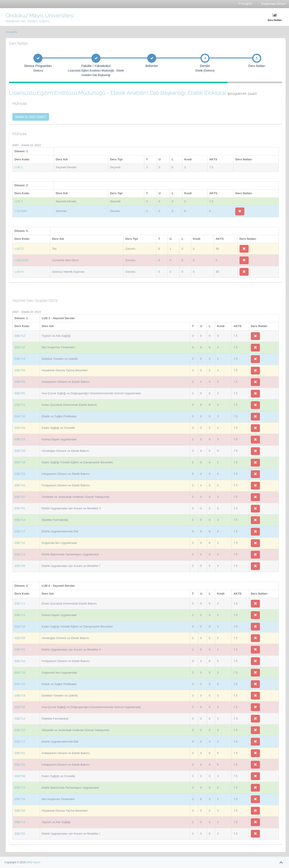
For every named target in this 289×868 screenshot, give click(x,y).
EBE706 (20, 428)
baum (37, 862)
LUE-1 (19, 167)
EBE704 (20, 485)
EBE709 (20, 370)
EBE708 (20, 451)
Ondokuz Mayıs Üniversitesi (40, 15)
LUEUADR (21, 260)
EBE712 (20, 336)
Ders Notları (275, 17)
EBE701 (20, 508)
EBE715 (20, 439)
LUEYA (19, 272)
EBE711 (20, 405)
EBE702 (20, 382)
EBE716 (20, 347)
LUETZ (19, 249)
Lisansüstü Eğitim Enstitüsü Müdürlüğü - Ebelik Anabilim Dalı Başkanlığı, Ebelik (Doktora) (133, 93)
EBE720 (20, 416)
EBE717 (20, 531)
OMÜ (30, 862)
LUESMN (21, 211)
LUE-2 (19, 201)
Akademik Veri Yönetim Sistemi (27, 21)
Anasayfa (11, 32)
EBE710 (20, 543)
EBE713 (20, 554)
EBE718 (20, 462)
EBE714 (20, 520)
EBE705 (20, 393)
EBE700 (20, 566)
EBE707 (20, 497)
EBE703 (20, 474)
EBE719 (20, 359)
